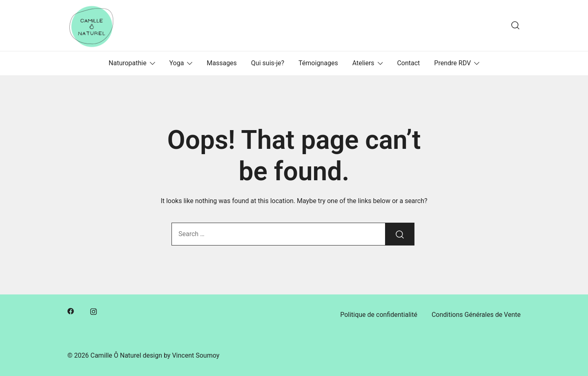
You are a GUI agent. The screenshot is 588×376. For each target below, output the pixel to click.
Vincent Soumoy (196, 355)
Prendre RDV (452, 63)
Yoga (177, 63)
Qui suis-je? (268, 63)
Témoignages (318, 63)
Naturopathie (128, 63)
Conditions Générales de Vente (476, 315)
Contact (408, 63)
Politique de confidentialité (379, 315)
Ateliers (363, 63)
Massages (222, 63)
